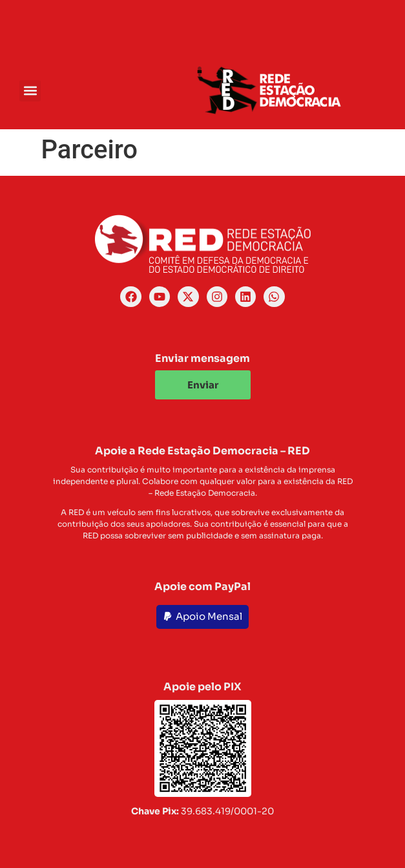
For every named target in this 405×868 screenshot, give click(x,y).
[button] (30, 91)
